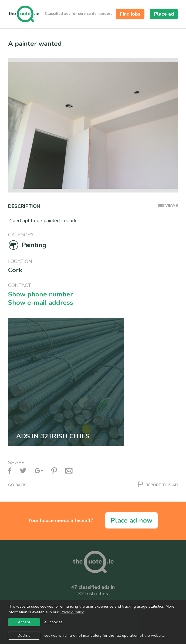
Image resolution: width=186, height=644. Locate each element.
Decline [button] (24, 636)
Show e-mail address (41, 303)
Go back (17, 485)
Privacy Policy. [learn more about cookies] (72, 612)
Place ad (164, 14)
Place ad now (131, 520)
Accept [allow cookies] (24, 622)
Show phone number (40, 294)
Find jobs (130, 14)
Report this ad (158, 485)
